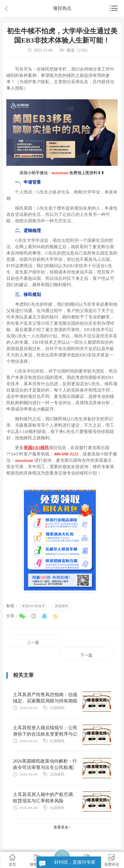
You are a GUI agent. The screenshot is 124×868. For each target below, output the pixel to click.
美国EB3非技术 (33, 606)
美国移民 (62, 606)
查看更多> (62, 827)
